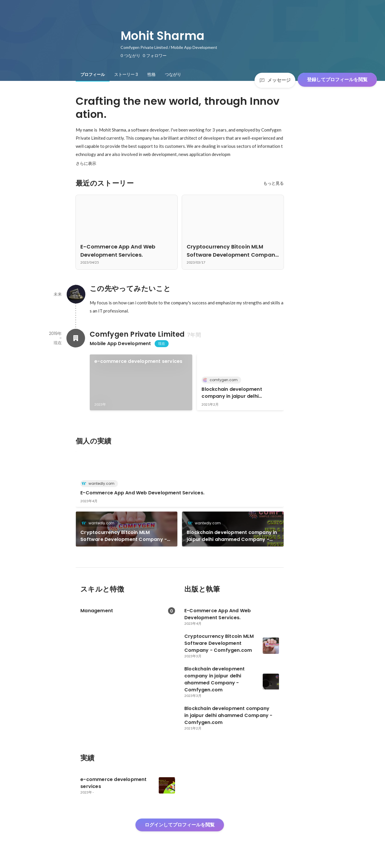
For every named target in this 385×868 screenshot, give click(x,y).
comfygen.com (222, 380)
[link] (141, 382)
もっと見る (273, 183)
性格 (151, 74)
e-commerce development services (138, 361)
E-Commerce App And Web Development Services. (142, 493)
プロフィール (93, 74)
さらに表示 (86, 164)
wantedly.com (100, 483)
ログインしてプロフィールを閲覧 (180, 825)
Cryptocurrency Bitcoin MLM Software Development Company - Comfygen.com (124, 536)
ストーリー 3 (126, 74)
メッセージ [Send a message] (275, 80)
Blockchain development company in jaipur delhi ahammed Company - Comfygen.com (232, 393)
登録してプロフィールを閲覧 (337, 80)
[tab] (93, 74)
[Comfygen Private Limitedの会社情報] (76, 338)
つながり (173, 74)
